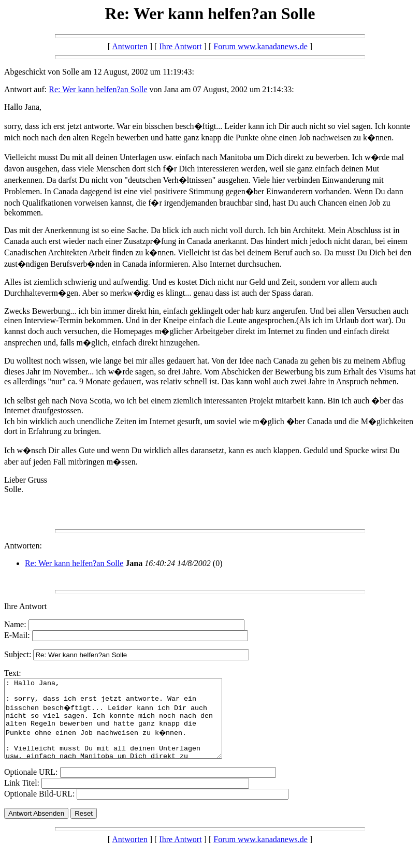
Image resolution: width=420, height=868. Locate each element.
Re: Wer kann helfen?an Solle (98, 89)
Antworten (129, 46)
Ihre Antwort (180, 46)
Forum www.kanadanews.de (260, 46)
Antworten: (23, 546)
